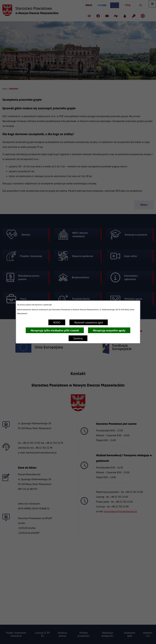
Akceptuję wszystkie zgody (109, 330)
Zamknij (78, 338)
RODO (57, 322)
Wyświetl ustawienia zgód (89, 322)
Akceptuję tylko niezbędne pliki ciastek (55, 330)
